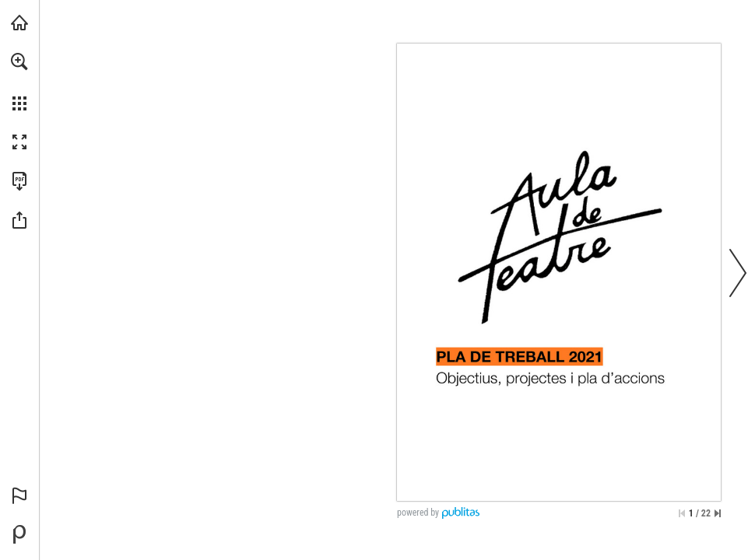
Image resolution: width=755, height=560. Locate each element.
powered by (418, 513)
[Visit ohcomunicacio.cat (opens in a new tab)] (19, 23)
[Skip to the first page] (682, 513)
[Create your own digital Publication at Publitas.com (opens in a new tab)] (19, 534)
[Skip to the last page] (718, 513)
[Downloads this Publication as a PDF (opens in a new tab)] (19, 181)
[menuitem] (19, 82)
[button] (19, 61)
